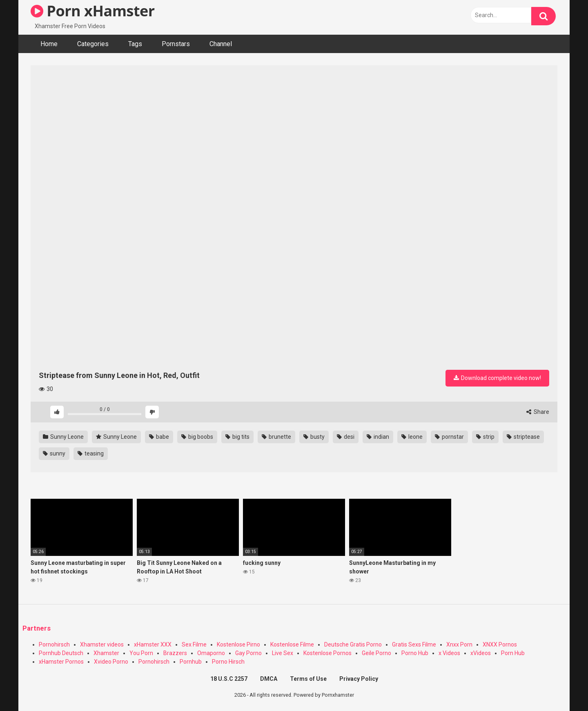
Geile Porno (376, 653)
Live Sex (283, 653)
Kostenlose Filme (292, 644)
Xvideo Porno (111, 662)
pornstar (449, 437)
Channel (221, 44)
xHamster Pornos (61, 662)
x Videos (449, 653)
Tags (135, 44)
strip (485, 437)
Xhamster (106, 653)
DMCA (269, 679)
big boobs (197, 437)
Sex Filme (194, 644)
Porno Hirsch (228, 662)
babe (159, 437)
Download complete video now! (497, 378)
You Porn (141, 653)
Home (49, 44)
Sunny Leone (63, 437)
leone (412, 437)
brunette (276, 437)
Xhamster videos (102, 644)
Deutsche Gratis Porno (353, 644)
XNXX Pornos (500, 644)
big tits (237, 437)
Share (538, 412)
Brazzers (175, 653)
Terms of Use (308, 679)
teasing (91, 453)
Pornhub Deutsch (61, 653)
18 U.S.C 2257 (229, 679)
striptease (523, 437)
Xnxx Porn (459, 644)
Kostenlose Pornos (327, 653)
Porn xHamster (93, 11)
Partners (37, 628)
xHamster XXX (153, 644)
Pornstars (176, 44)
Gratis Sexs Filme (414, 644)
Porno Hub (415, 653)
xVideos (481, 653)
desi (346, 437)
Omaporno (211, 653)
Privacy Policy (359, 679)
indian (378, 437)
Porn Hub (513, 653)
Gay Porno (248, 653)
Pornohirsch (54, 644)
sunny (54, 453)
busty (314, 437)
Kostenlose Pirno (238, 644)
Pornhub (191, 662)
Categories (93, 44)
